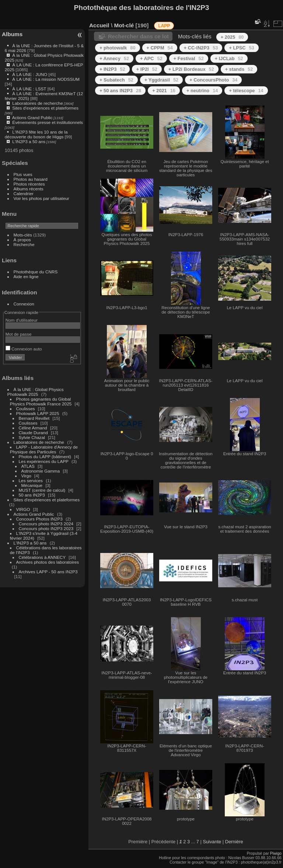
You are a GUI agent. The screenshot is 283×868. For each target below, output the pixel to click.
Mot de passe (19, 334)
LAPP (164, 26)
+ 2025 (232, 37)
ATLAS (28, 466)
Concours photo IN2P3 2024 (46, 524)
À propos (22, 240)
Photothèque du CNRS (36, 272)
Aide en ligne (26, 276)
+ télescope (246, 91)
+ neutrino (202, 91)
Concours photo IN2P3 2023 (46, 528)
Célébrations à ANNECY (42, 557)
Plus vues (23, 174)
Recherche (24, 244)
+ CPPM (160, 48)
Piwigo (276, 853)
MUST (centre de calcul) (42, 490)
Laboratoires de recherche (37, 103)
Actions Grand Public (32, 117)
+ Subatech (116, 80)
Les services (31, 480)
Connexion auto (24, 349)
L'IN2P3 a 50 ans (29, 141)
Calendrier (24, 193)
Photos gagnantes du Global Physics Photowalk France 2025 (41, 401)
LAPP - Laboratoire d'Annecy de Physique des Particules (44, 449)
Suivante (212, 842)
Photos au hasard (31, 179)
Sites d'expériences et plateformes (45, 108)
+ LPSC (241, 48)
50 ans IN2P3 (32, 495)
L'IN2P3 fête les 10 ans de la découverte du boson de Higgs (36, 134)
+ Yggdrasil (161, 80)
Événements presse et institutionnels (48, 122)
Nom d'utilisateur (22, 320)
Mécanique (32, 485)
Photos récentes (29, 184)
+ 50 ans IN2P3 (120, 91)
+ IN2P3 (112, 69)
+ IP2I (147, 69)
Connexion (24, 304)
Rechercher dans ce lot (138, 36)
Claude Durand (33, 433)
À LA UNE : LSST (29, 89)
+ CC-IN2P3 (201, 48)
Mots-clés (23, 235)
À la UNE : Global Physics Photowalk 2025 (36, 392)
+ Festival (189, 58)
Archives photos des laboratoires (48, 562)
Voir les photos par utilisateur (41, 198)
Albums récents (29, 189)
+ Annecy (114, 58)
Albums (12, 34)
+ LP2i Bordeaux (191, 69)
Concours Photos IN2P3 (39, 519)
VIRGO (23, 509)
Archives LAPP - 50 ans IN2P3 (48, 572)
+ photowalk (118, 48)
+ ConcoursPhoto (213, 80)
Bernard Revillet (34, 418)
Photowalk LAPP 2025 (38, 413)
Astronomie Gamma (41, 471)
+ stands (239, 69)
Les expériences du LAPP (44, 461)
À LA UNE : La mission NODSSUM (46, 79)
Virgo (26, 476)
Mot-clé (124, 25)
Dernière (234, 842)
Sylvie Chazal (32, 437)
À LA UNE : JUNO (30, 74)
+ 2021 (164, 91)
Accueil (99, 25)
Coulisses (26, 409)
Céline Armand (33, 428)
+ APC (151, 58)
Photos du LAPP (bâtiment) (45, 457)
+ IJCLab (229, 58)
